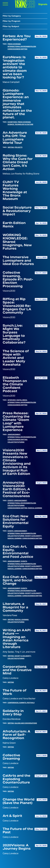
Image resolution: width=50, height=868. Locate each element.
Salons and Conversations (26, 723)
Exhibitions (12, 122)
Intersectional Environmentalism (22, 46)
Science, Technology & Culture (20, 124)
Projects (18, 147)
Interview (12, 400)
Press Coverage (14, 44)
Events (11, 501)
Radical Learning (35, 508)
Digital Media (22, 400)
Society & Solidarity (33, 536)
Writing (11, 147)
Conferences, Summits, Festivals (21, 703)
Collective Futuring (16, 442)
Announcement (14, 434)
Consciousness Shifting (17, 49)
